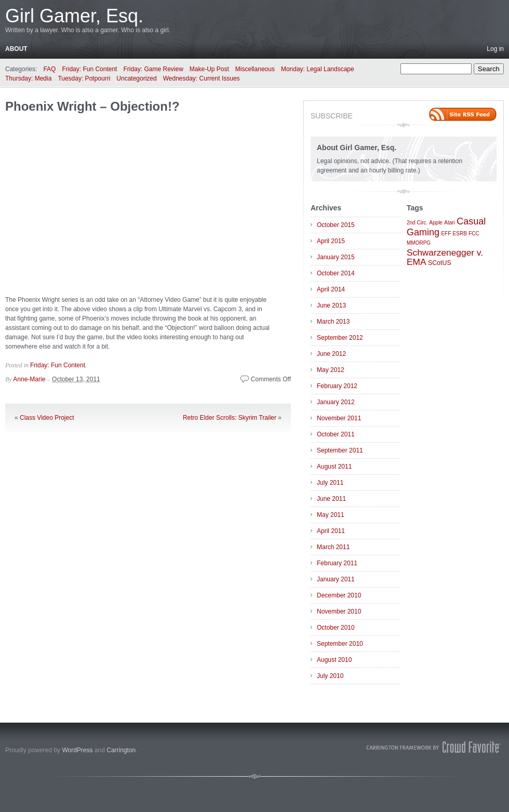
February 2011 (337, 563)
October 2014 (336, 273)
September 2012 (340, 338)
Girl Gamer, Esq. (74, 16)
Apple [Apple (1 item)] (436, 223)
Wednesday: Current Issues (202, 78)
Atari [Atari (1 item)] (450, 223)
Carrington (121, 750)
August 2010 (334, 660)
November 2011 (339, 418)
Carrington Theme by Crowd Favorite (434, 747)
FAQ (49, 69)
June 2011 (331, 499)
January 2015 (336, 257)
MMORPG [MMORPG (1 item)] (419, 243)
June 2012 (331, 354)
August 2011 (334, 467)
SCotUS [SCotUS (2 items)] (440, 263)
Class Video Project (47, 418)
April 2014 (331, 289)
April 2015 (331, 241)
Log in (495, 49)
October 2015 (336, 225)
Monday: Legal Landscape (318, 69)
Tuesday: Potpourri (84, 78)
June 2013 (331, 305)
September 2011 (340, 450)
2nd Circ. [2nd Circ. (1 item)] (417, 223)
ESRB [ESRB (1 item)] (460, 234)
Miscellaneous (255, 69)
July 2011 (330, 483)
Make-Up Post (209, 69)
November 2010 (339, 611)
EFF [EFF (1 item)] (446, 234)
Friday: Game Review (153, 69)
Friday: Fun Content (89, 69)
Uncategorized (136, 78)
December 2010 (339, 595)
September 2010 (340, 644)
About (16, 49)
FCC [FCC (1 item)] (474, 234)
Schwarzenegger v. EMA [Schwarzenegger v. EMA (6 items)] (445, 257)
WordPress (77, 750)
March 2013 (333, 322)
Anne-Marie (29, 379)
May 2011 (331, 515)
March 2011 (333, 547)
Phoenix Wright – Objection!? (92, 106)
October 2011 (336, 434)
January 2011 (336, 579)
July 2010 (330, 676)
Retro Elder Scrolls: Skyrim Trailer (230, 418)
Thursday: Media (28, 78)
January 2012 (336, 402)
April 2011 (331, 531)
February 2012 (337, 386)
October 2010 (336, 628)
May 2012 (331, 370)
